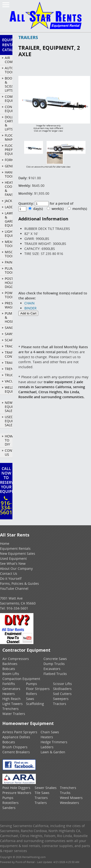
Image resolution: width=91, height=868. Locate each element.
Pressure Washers (17, 793)
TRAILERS (9, 363)
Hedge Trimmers (54, 742)
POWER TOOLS (9, 295)
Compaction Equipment (21, 679)
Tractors (60, 704)
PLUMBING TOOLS (9, 270)
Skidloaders (62, 689)
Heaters (9, 694)
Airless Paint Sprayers (20, 732)
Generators (11, 689)
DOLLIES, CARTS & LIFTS (9, 123)
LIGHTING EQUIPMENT (9, 233)
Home (5, 543)
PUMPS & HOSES (9, 317)
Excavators (52, 669)
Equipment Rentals (15, 548)
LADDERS (9, 207)
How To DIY (9, 440)
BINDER (30, 308)
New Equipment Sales (9, 407)
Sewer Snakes (46, 788)
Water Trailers (14, 714)
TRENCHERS (9, 369)
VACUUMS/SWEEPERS (9, 381)
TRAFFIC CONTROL (9, 354)
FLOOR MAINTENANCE (9, 137)
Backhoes (10, 664)
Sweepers (61, 699)
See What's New (13, 563)
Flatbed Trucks (55, 674)
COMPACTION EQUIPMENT (9, 99)
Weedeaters (70, 803)
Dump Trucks (54, 664)
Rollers (32, 694)
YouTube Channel (14, 588)
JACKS (9, 201)
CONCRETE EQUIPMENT (9, 109)
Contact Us (9, 452)
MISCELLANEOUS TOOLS (9, 254)
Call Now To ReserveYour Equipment (6, 491)
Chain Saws (50, 732)
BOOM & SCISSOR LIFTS (9, 84)
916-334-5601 (17, 608)
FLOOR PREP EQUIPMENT (9, 150)
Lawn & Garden (53, 752)
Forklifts (9, 684)
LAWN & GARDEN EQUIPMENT (9, 219)
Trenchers (11, 709)
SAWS (9, 334)
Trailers (41, 803)
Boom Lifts (11, 674)
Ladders (47, 747)
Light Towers (13, 704)
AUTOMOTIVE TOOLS (9, 70)
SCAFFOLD (9, 340)
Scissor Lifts (62, 684)
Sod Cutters (62, 694)
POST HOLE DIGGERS (9, 283)
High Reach (11, 699)
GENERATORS (9, 166)
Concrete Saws (55, 659)
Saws (30, 699)
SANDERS (9, 328)
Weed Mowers (71, 798)
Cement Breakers (16, 752)
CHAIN (29, 303)
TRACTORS (9, 346)
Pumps (32, 684)
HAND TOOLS (9, 174)
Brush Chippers (15, 747)
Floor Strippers (38, 689)
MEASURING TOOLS (9, 244)
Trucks (65, 793)
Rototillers (11, 803)
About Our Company (16, 568)
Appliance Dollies (16, 737)
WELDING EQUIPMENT (9, 389)
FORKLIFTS (9, 160)
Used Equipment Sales (9, 421)
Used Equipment (13, 558)
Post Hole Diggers (16, 788)
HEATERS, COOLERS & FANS (9, 188)
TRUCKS (9, 375)
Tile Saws (42, 793)
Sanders (9, 808)
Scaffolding (35, 704)
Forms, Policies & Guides (19, 583)
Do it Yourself (11, 578)
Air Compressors (16, 659)
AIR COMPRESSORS (9, 60)
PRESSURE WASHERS (9, 305)
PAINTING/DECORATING (9, 262)
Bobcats (9, 669)
